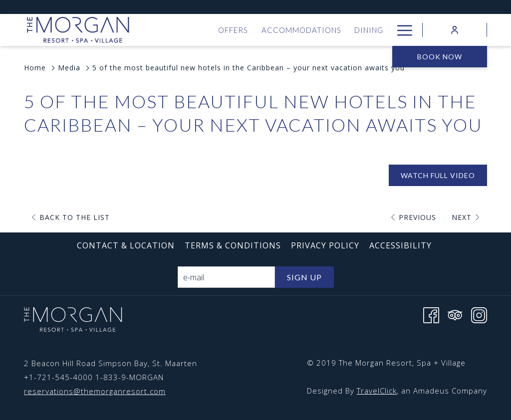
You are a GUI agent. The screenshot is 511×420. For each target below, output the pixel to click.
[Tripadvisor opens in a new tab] (455, 314)
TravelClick (377, 391)
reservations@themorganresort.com (95, 391)
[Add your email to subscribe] (226, 277)
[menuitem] (233, 30)
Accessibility (400, 245)
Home (35, 68)
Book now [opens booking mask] (440, 57)
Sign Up (304, 277)
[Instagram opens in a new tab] (479, 314)
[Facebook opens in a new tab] (431, 314)
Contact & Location (126, 245)
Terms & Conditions (233, 245)
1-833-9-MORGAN (129, 377)
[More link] (401, 30)
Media (69, 68)
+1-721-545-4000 (58, 377)
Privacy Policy (325, 245)
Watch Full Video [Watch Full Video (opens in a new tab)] (438, 175)
